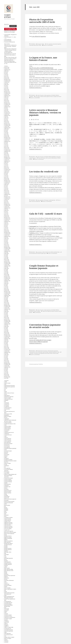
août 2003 (6, 340)
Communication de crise (9, 432)
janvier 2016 (7, 180)
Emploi (6, 457)
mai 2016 (6, 175)
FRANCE (6, 483)
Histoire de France (8, 490)
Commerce (6, 431)
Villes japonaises (7, 633)
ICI (34, 33)
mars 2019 (6, 146)
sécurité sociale (55, 353)
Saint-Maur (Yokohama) (9, 580)
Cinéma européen (8, 426)
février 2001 (7, 374)
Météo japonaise (7, 542)
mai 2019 (6, 144)
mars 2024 (6, 88)
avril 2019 (6, 145)
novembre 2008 (7, 263)
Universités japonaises (9, 631)
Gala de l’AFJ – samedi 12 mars (46, 214)
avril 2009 (6, 257)
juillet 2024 (6, 85)
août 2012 (6, 209)
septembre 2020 (7, 128)
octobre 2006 (7, 294)
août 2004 (6, 325)
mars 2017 (6, 166)
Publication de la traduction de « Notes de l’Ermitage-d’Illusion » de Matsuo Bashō (10, 50)
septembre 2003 (7, 339)
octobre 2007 (7, 279)
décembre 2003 (7, 335)
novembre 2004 (7, 321)
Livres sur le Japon (8, 529)
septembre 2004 (7, 324)
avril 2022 (6, 109)
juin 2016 (6, 173)
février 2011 (7, 230)
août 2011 (6, 223)
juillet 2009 (6, 254)
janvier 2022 (7, 112)
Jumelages (6, 509)
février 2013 (7, 203)
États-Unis (6, 462)
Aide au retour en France (9, 393)
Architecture (7, 404)
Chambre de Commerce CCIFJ (10, 424)
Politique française (8, 563)
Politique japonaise (8, 564)
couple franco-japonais (47, 311)
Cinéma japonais (7, 429)
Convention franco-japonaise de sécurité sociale (45, 326)
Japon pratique (7, 505)
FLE (5, 467)
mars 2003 (6, 346)
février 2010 (7, 245)
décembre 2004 (7, 320)
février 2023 (7, 101)
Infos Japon (6, 500)
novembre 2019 (7, 139)
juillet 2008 (6, 268)
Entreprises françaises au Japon (10, 461)
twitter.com (6, 622)
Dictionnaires (7, 445)
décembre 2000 (7, 377)
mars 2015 (6, 189)
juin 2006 (6, 298)
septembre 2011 (7, 222)
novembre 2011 (7, 219)
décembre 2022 (7, 103)
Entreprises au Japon (8, 460)
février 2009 (7, 260)
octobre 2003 (7, 337)
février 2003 (7, 347)
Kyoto (5, 516)
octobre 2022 (7, 106)
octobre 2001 (7, 366)
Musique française (8, 548)
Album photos (7, 395)
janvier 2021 (7, 123)
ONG (5, 556)
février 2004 (7, 333)
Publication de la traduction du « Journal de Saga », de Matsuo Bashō (10, 46)
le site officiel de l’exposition (39, 36)
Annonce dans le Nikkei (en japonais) (38, 342)
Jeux (5, 506)
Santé (5, 582)
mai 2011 (6, 226)
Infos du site (7, 498)
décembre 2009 (7, 247)
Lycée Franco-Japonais (9, 531)
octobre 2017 (7, 160)
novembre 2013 (7, 198)
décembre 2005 (7, 305)
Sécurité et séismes (8, 585)
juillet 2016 (6, 172)
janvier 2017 (7, 168)
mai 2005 (6, 314)
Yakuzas (6, 640)
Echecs (5, 450)
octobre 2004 (7, 323)
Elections (6, 453)
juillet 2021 (6, 118)
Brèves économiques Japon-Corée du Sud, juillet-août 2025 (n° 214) (10, 62)
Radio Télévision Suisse (9, 571)
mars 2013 (6, 202)
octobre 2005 (7, 308)
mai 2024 (6, 86)
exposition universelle (53, 44)
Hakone (6, 488)
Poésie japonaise (7, 562)
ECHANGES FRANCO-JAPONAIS (10, 448)
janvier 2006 (7, 304)
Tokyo (5, 613)
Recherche (6, 574)
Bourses (6, 418)
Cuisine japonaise (8, 439)
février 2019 (7, 148)
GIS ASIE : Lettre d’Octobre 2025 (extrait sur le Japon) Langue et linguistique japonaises (10, 59)
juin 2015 (6, 186)
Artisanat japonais (8, 408)
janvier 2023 (7, 102)
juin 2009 (6, 255)
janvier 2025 (7, 78)
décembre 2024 (7, 80)
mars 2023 (6, 99)
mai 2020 (6, 131)
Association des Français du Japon (37, 253)
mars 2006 (6, 302)
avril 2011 (6, 228)
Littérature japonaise (8, 527)
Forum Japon (7, 472)
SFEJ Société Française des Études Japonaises (9, 593)
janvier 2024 (7, 91)
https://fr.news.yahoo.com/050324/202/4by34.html (41, 68)
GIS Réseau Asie (7, 487)
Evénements (7, 466)
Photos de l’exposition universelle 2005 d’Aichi (42, 21)
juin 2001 (6, 370)
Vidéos (5, 632)
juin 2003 (6, 342)
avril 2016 (6, 176)
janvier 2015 (7, 192)
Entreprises (6, 458)
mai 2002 (6, 357)
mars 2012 (6, 214)
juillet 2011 (6, 224)
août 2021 (6, 117)
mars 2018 (6, 154)
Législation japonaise (8, 524)
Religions (6, 577)
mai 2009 (6, 256)
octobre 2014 (7, 193)
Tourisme (6, 614)
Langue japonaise (8, 520)
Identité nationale (8, 493)
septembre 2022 (7, 107)
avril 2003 (6, 345)
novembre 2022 (7, 104)
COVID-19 (6, 437)
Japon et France (50, 97)
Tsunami (6, 620)
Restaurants (7, 578)
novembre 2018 (7, 150)
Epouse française (55, 311)
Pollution (6, 566)
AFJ (5, 390)
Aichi (47, 44)
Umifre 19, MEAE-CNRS (9, 627)
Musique (6, 546)
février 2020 (7, 135)
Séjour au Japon (7, 588)
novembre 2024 (7, 81)
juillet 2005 (6, 312)
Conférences (7, 434)
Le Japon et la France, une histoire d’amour (43, 59)
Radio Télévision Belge (9, 569)
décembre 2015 (7, 181)
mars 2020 (6, 134)
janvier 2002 (7, 362)
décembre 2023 (7, 92)
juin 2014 (6, 196)
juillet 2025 (6, 71)
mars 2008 (6, 273)
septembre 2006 (7, 296)
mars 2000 (6, 378)
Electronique (7, 455)
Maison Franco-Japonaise (9, 534)
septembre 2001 (7, 367)
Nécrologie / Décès (8, 552)
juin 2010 (6, 240)
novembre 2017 (7, 159)
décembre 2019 (7, 138)
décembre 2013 (7, 197)
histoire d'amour (43, 97)
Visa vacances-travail (8, 635)
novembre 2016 (7, 170)
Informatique (7, 497)
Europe (6, 464)
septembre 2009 (7, 251)
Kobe (5, 514)
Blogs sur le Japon (8, 416)
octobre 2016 (7, 171)
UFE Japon (6, 625)
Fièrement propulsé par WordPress (36, 364)
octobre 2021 (7, 114)
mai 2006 (6, 299)
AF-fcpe (6, 388)
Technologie (7, 609)
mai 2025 (6, 73)
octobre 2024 (7, 82)
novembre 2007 (7, 278)
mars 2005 (6, 316)
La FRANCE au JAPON (8, 518)
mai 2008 (6, 271)
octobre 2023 (7, 94)
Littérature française (8, 526)
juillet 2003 (6, 341)
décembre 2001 (7, 363)
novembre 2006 (7, 293)
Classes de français (42, 158)
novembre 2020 (7, 125)
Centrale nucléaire (8, 423)
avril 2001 (6, 372)
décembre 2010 (7, 233)
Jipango (6, 508)
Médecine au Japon (8, 537)
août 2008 (6, 267)
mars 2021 (6, 120)
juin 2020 (6, 130)
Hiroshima (6, 489)
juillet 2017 (6, 162)
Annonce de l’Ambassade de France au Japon (40, 340)
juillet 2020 (6, 129)
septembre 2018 (7, 151)
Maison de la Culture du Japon (10, 532)
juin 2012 (6, 212)
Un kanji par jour (8, 629)
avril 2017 (6, 165)
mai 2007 (6, 286)
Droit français (7, 446)
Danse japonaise (7, 442)
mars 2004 (6, 331)
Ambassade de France (8, 399)
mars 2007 (6, 288)
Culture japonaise (8, 441)
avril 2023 (6, 98)
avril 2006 (6, 300)
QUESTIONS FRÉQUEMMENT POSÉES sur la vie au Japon (10, 31)
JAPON (5, 504)
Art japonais (7, 407)
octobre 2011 (7, 220)
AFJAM (5, 392)
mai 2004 (6, 329)
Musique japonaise (8, 550)
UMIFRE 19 (6, 626)
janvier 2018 (7, 156)
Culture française (8, 440)
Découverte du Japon (8, 444)
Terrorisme (6, 610)
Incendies (6, 495)
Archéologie (7, 403)
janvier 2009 (7, 261)
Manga (6, 535)
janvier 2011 (7, 231)
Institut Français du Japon (9, 502)
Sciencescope (7, 584)
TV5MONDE (6, 621)
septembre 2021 (7, 115)
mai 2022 (6, 108)
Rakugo (6, 572)
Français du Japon (8, 479)
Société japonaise (8, 601)
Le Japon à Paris (7, 521)
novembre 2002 (7, 350)
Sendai (6, 592)
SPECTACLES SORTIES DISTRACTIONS (8, 606)
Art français (7, 405)
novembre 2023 (7, 93)
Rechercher (7, 24)
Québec (6, 567)
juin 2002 (6, 356)
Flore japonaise (7, 468)
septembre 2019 (7, 141)
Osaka (5, 557)
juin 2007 (6, 284)
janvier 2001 (7, 376)
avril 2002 (6, 358)
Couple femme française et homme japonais (44, 267)
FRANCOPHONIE (7, 484)
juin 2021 (6, 119)
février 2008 (7, 275)
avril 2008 (6, 272)
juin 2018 (6, 152)
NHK (5, 553)
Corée (5, 436)
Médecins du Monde (8, 539)
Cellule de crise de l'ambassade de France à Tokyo (10, 421)
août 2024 (6, 83)
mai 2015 (6, 187)
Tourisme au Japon (8, 615)
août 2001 (6, 368)
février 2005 (7, 318)
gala (45, 253)
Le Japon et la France (57, 97)
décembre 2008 (7, 262)
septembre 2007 (7, 281)
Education (6, 452)
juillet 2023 (6, 97)
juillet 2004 (6, 326)
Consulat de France (8, 435)
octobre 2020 (7, 127)
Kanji (5, 511)
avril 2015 (6, 188)
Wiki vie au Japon (8, 638)
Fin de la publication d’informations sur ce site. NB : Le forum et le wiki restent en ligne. (10, 54)
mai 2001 (6, 371)
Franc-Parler (7, 473)
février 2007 (7, 289)
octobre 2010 (7, 235)
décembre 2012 (7, 204)
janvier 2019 (7, 149)
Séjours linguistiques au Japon (10, 589)
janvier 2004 (7, 334)
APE (5, 402)
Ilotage (5, 494)
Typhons (6, 624)
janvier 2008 (7, 276)
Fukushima (6, 485)
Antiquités (6, 400)
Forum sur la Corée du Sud (9, 42)
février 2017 (7, 167)
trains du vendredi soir (36, 201)
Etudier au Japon (7, 463)
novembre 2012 (7, 205)
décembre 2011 (7, 218)
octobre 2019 (7, 140)
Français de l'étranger (8, 478)
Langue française (8, 519)
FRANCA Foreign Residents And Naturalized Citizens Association (10, 476)
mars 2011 (6, 229)
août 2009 (6, 252)
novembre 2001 (7, 365)
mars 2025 (6, 76)
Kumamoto (6, 515)
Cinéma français (7, 427)
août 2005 (6, 310)
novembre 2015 (7, 182)
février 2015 (7, 191)
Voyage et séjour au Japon (9, 637)
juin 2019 (6, 143)
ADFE (5, 384)
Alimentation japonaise (9, 397)
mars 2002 (6, 360)
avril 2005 (6, 315)
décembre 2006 (7, 292)
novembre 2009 (7, 249)
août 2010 (6, 238)
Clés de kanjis (7, 430)
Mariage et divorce (8, 536)
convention (31, 353)
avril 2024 (6, 87)
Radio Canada (7, 568)
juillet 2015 (6, 185)
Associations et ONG (8, 414)
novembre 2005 (7, 307)
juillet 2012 (6, 210)
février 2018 (7, 155)
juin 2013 (6, 201)
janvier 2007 (7, 291)
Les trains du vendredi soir (44, 172)
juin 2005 (6, 313)
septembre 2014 (7, 194)
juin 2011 (6, 225)
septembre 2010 (7, 236)
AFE (5, 389)
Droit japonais (7, 447)
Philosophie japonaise (8, 558)
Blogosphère (7, 415)
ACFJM (5, 382)
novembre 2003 (7, 336)
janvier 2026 (7, 67)
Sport (5, 608)
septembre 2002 (7, 352)
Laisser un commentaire (48, 45)
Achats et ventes (7, 383)
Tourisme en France (8, 616)
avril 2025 (6, 75)
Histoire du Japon (8, 492)
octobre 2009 (7, 250)
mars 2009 (6, 259)
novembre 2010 (7, 234)
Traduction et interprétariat (10, 617)
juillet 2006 (6, 297)
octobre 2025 (7, 69)
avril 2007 (6, 287)
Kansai (6, 513)
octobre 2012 (7, 207)
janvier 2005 (7, 319)
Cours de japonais (8, 40)
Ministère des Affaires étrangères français (8, 544)
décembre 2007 (7, 277)
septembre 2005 (7, 309)
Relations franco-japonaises (10, 576)
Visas (5, 636)
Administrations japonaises (10, 387)
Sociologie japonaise (8, 603)
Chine (5, 425)
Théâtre (6, 611)
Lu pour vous (7, 530)
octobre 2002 (7, 351)
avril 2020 (6, 133)
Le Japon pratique (7, 16)
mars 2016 (6, 177)
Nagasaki (6, 551)
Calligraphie (7, 419)
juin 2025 (6, 72)
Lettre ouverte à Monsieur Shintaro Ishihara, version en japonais (45, 113)
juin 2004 (6, 328)
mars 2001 (6, 373)
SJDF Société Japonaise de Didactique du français (9, 597)
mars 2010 (6, 244)
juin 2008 (6, 270)
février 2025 (7, 77)
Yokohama (6, 641)
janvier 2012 (7, 217)
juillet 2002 (6, 355)
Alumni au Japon (8, 398)
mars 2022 (6, 110)
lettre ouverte (48, 158)
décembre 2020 (7, 124)
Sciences (6, 583)
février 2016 (7, 178)
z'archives (6, 642)
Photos (5, 559)
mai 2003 (6, 344)
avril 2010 (6, 242)
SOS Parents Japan (8, 41)
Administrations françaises (9, 386)
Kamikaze (6, 510)
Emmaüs (6, 456)
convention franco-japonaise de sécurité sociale (43, 353)
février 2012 (7, 215)
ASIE (5, 410)
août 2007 (6, 282)
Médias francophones (8, 541)
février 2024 (7, 90)
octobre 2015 (7, 183)
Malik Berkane (54, 158)
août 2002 (6, 353)
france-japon (38, 97)
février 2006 (7, 303)
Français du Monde (8, 481)
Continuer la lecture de (36, 88)
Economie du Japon (8, 451)
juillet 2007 (6, 283)
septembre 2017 (7, 161)
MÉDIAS (6, 540)
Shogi (5, 595)
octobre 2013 (7, 199)
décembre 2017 (7, 157)
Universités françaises (8, 630)
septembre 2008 (7, 266)
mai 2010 (6, 241)
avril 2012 (6, 213)
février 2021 (7, 122)
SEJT (5, 590)
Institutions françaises (9, 503)
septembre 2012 (7, 208)
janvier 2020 (7, 136)
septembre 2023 (7, 96)
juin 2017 (6, 164)
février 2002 (7, 361)
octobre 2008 (7, 265)
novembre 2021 (7, 113)
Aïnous (6, 394)
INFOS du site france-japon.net (10, 499)
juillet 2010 (6, 239)
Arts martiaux (7, 409)
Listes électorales (7, 525)
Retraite (6, 579)
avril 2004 (6, 330)
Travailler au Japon (8, 619)
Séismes (6, 587)
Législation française (8, 522)
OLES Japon (6, 555)
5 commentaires (38, 312)
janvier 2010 (7, 246)
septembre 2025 (7, 70)
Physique (6, 561)
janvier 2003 (7, 349)
